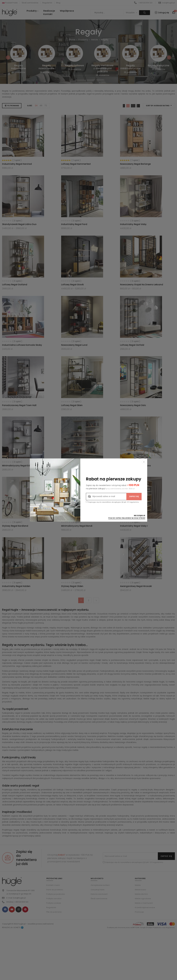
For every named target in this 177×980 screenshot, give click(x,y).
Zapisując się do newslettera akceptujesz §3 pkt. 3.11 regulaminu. (112, 502)
